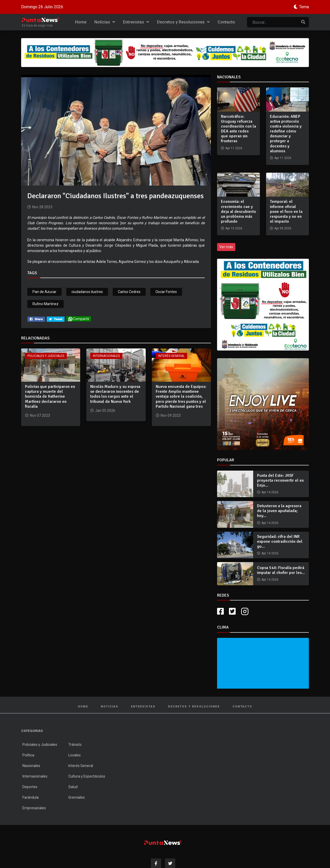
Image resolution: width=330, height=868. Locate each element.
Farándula (31, 797)
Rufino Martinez (46, 304)
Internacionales (106, 356)
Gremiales (77, 797)
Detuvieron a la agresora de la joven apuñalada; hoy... (279, 511)
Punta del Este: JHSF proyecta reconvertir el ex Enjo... (280, 480)
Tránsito (75, 745)
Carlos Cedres (129, 292)
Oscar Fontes (166, 292)
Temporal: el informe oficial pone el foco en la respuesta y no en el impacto (286, 211)
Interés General (171, 356)
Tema (304, 7)
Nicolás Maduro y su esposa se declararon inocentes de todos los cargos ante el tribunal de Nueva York (115, 394)
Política (28, 755)
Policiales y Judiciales (46, 356)
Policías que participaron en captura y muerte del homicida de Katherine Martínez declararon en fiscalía (50, 397)
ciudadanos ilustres (87, 292)
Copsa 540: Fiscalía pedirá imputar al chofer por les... (281, 570)
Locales (75, 755)
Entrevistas (136, 22)
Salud (73, 787)
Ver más (226, 247)
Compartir (79, 319)
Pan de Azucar (44, 292)
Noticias (105, 22)
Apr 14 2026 (270, 492)
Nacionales (31, 766)
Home (81, 22)
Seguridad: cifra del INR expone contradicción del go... (280, 541)
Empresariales (34, 808)
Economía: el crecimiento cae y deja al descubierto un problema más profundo (238, 211)
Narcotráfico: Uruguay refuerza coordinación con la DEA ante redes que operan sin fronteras (238, 129)
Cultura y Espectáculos (87, 776)
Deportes (30, 787)
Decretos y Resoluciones (183, 22)
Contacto (226, 22)
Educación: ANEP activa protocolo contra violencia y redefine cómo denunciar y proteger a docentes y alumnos (286, 134)
